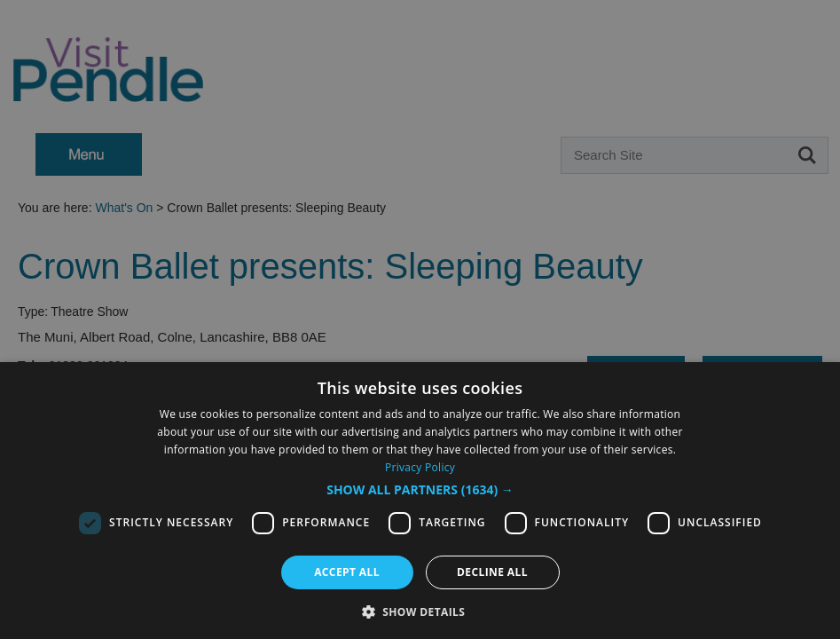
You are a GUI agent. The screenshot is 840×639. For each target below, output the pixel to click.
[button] (420, 490)
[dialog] (420, 319)
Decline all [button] (492, 572)
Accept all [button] (347, 572)
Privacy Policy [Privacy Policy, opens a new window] (420, 467)
